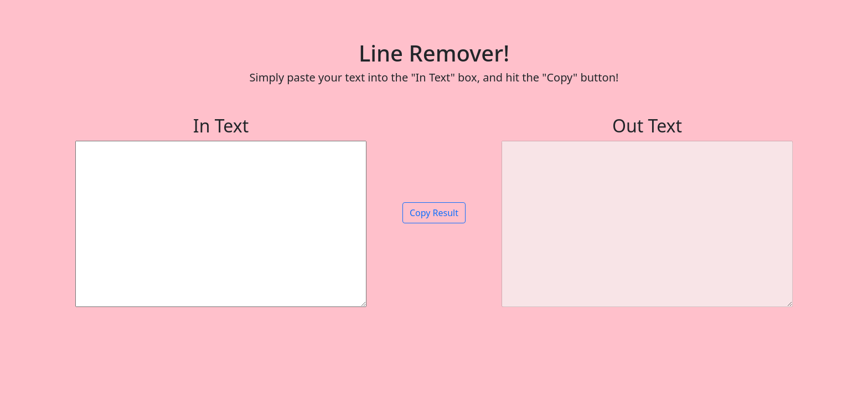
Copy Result (434, 213)
